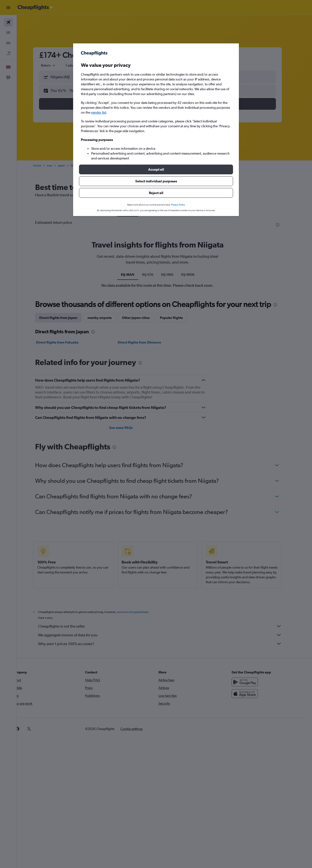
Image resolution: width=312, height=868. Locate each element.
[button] (156, 169)
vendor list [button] (98, 112)
